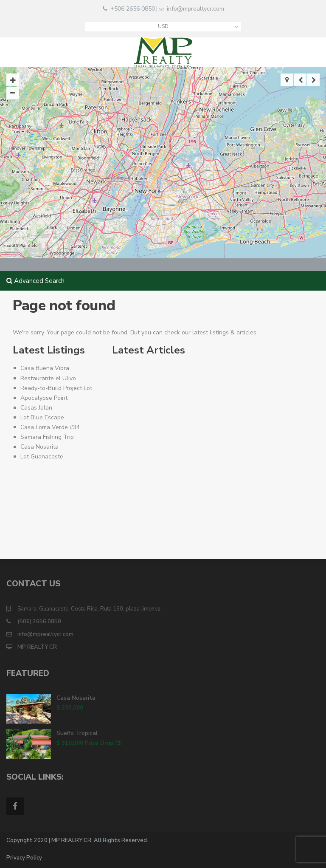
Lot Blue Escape (42, 417)
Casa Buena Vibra (45, 368)
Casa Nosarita (39, 447)
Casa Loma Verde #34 (50, 427)
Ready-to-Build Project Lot (56, 388)
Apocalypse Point (44, 398)
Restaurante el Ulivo (48, 378)
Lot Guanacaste (42, 457)
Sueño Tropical (77, 733)
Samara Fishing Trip (47, 437)
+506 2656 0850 (133, 9)
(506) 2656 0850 (39, 622)
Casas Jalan (36, 408)
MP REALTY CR (37, 647)
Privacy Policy (24, 858)
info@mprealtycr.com (195, 9)
